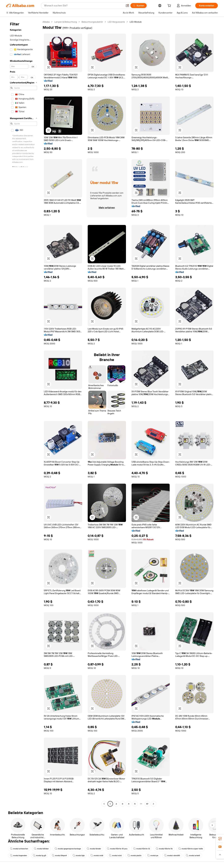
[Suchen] (139, 6)
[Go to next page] (153, 804)
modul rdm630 (172, 855)
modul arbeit (193, 855)
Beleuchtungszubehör (92, 22)
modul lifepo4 (59, 855)
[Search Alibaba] (84, 6)
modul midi (97, 855)
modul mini (115, 855)
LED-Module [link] (136, 22)
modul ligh (79, 855)
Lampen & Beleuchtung (66, 22)
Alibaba (46, 22)
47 (147, 804)
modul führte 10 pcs (117, 849)
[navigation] (23, 413)
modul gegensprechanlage (68, 849)
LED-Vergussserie (116, 22)
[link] (220, 839)
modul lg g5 (39, 855)
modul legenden (19, 855)
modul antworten (19, 849)
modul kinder (94, 849)
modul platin (134, 855)
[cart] (170, 6)
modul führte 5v (164, 849)
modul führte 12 (142, 849)
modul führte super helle (191, 849)
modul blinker (41, 849)
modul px (153, 855)
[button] (127, 6)
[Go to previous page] (104, 804)
